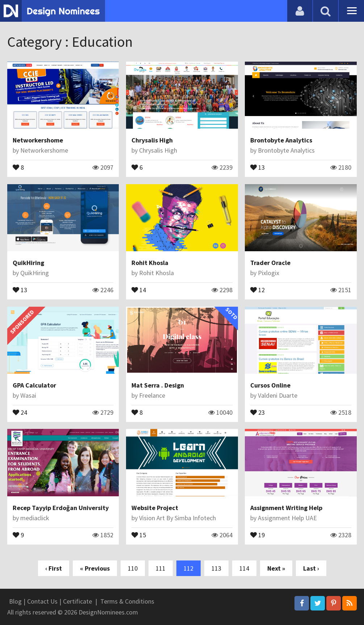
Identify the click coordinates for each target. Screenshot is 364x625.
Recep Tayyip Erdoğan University (61, 508)
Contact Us (42, 601)
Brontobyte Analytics (281, 140)
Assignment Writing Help (286, 508)
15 (139, 534)
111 (161, 568)
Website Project (155, 508)
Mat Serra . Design (158, 385)
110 (133, 568)
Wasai (28, 395)
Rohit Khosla (150, 263)
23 (258, 412)
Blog (15, 601)
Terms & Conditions (127, 601)
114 (244, 568)
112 (189, 568)
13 (258, 167)
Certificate (78, 601)
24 (20, 412)
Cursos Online (270, 385)
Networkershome (38, 140)
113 (216, 568)
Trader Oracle (270, 263)
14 (139, 289)
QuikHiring (28, 263)
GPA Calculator (34, 385)
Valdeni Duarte (278, 395)
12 (258, 289)
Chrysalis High (152, 140)
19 (258, 534)
